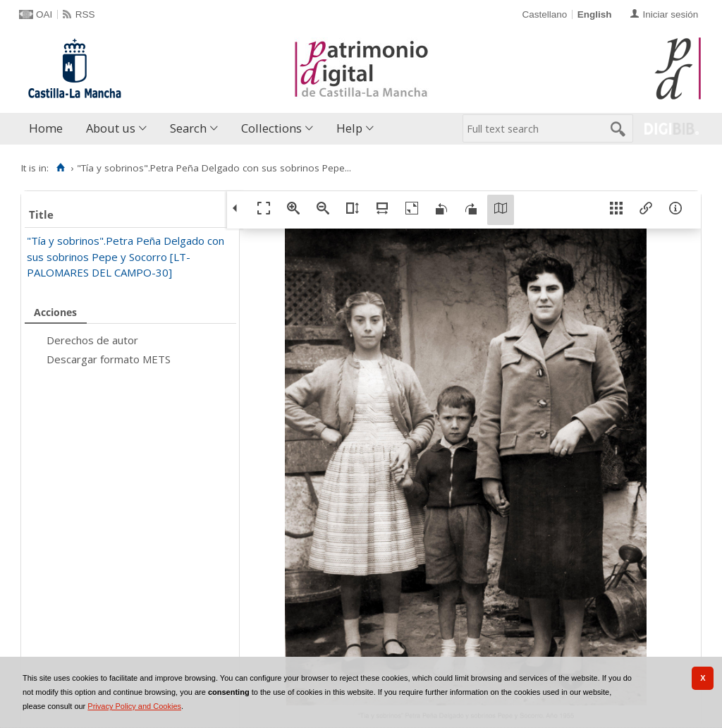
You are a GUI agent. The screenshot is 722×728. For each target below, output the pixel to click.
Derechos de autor (92, 340)
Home (46, 128)
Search (188, 128)
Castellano (544, 14)
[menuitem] (49, 129)
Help (349, 128)
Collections (271, 128)
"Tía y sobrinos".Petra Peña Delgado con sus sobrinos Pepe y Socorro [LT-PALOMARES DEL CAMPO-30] (126, 256)
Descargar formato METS (109, 359)
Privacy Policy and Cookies (134, 706)
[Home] (60, 168)
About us (111, 128)
